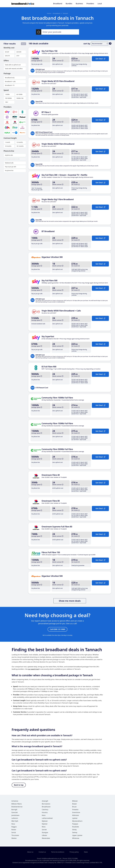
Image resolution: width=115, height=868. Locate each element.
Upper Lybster (77, 836)
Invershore (76, 813)
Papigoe (75, 825)
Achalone (15, 802)
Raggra (14, 828)
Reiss (44, 828)
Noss (13, 825)
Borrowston (46, 805)
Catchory (45, 811)
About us (30, 852)
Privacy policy (74, 852)
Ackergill (45, 802)
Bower (75, 805)
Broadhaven (46, 808)
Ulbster (44, 836)
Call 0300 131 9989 (57, 630)
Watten (14, 839)
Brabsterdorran (17, 808)
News (86, 852)
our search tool (34, 669)
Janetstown (15, 816)
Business (79, 4)
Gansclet (15, 813)
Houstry (45, 813)
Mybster (45, 822)
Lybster (75, 819)
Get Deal (100, 59)
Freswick (75, 811)
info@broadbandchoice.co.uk (51, 859)
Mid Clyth (15, 822)
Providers (90, 4)
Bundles (69, 4)
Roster (14, 831)
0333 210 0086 (73, 859)
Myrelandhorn (77, 822)
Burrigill (14, 811)
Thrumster (15, 836)
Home (49, 13)
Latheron (15, 819)
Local (100, 4)
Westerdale (46, 839)
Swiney (75, 833)
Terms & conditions (58, 852)
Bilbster (75, 802)
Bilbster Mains (17, 805)
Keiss (44, 816)
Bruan (74, 808)
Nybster (45, 825)
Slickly (74, 831)
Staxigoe (45, 833)
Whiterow (76, 839)
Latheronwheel (47, 819)
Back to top (19, 786)
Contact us (42, 852)
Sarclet (44, 831)
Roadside (76, 828)
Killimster (76, 816)
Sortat (14, 833)
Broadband (58, 4)
